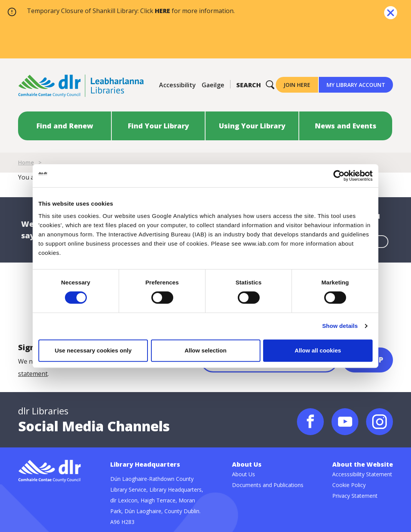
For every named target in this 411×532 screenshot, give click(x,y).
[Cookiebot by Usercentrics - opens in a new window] (339, 176)
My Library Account (356, 85)
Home (26, 162)
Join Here (297, 85)
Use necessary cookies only (93, 350)
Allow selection (205, 350)
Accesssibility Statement (362, 474)
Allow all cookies (318, 350)
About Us (244, 474)
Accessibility (177, 85)
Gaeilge (213, 85)
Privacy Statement (355, 496)
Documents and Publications (268, 485)
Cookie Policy (349, 485)
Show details (340, 326)
